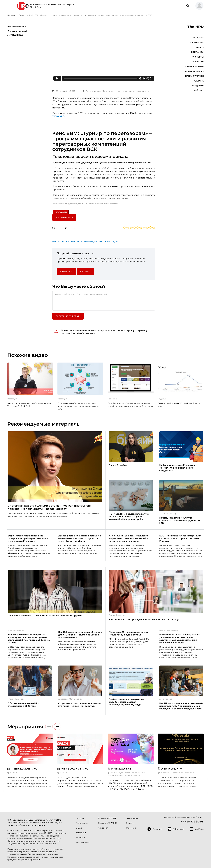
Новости (198, 38)
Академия (198, 86)
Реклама (199, 81)
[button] (198, 6)
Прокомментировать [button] (68, 316)
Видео (200, 47)
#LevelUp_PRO (112, 242)
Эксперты (198, 57)
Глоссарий (131, 828)
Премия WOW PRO (194, 71)
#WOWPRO (58, 242)
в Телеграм (66, 271)
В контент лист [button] (64, 217)
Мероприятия (196, 62)
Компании (197, 52)
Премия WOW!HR (194, 66)
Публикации (196, 42)
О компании (132, 818)
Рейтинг (199, 90)
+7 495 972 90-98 (192, 822)
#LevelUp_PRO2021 (93, 242)
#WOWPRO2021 (74, 242)
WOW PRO (59, 116)
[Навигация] (9, 6)
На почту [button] (85, 271)
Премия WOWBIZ (194, 76)
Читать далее (61, 212)
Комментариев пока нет (133, 91)
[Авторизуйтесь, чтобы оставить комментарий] (104, 301)
